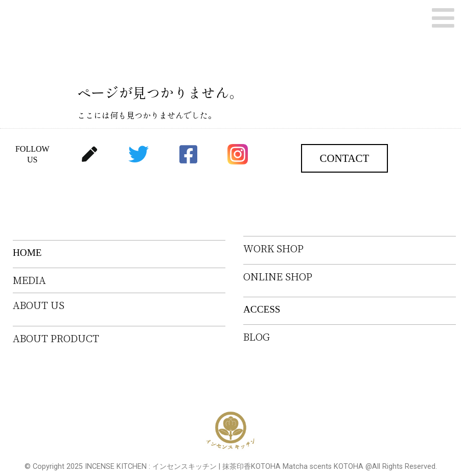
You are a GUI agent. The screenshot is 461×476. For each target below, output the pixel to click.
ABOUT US (39, 305)
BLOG (257, 337)
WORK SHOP (273, 248)
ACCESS (262, 309)
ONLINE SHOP (278, 277)
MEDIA (29, 280)
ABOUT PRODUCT (56, 338)
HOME (27, 253)
